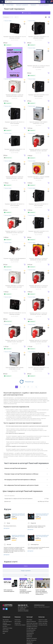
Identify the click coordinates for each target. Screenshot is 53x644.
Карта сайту (6, 630)
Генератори (17, 620)
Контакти (5, 626)
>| (36, 387)
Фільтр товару (27, 13)
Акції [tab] (26, 575)
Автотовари (29, 620)
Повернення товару (7, 628)
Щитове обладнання (31, 640)
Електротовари (10, 5)
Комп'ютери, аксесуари (32, 623)
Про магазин (6, 620)
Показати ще (27, 382)
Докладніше (7, 528)
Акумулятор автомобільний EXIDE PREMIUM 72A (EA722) (18, 515)
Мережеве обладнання (32, 625)
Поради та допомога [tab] (26, 571)
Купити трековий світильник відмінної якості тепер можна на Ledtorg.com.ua (41, 592)
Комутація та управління (22, 5)
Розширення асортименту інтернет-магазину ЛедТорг (26, 591)
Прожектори (18, 623)
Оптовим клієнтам (43, 625)
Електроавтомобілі (31, 630)
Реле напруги (18, 621)
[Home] (3, 5)
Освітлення (29, 637)
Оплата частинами (43, 621)
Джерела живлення (31, 621)
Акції (4, 633)
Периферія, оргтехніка (32, 627)
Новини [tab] (26, 566)
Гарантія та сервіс (43, 620)
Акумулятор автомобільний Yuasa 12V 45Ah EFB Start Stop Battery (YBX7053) (42, 515)
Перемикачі (33, 5)
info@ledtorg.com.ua (39, 605)
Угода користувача (7, 621)
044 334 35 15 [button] (23, 605)
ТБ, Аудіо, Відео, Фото (32, 628)
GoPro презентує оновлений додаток (9, 591)
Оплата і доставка (43, 623)
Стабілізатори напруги (20, 625)
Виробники (5, 631)
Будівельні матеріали (32, 638)
